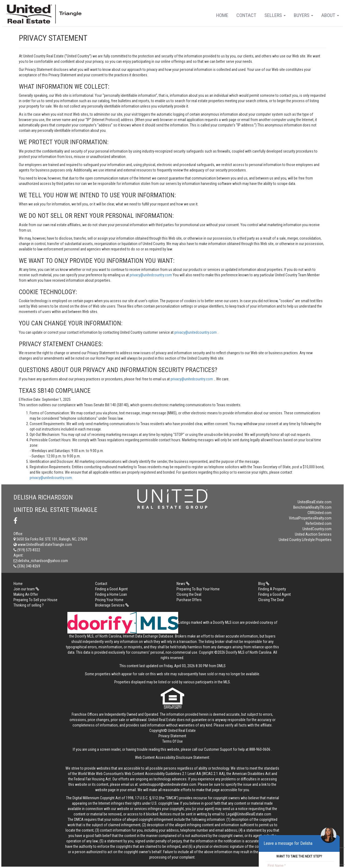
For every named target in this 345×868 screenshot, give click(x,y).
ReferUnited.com (319, 523)
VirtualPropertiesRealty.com (310, 518)
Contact (246, 15)
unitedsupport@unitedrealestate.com (168, 784)
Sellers (275, 15)
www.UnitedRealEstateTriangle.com (43, 545)
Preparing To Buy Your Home (198, 589)
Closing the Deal (189, 594)
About (330, 15)
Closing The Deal (271, 600)
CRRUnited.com (320, 513)
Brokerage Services (112, 605)
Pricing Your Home (109, 600)
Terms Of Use (172, 741)
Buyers (303, 15)
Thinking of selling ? (29, 605)
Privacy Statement (172, 736)
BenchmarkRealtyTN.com (312, 507)
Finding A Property (272, 589)
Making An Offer (26, 594)
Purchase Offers (189, 600)
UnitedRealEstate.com (315, 502)
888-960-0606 (260, 749)
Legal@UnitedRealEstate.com (249, 814)
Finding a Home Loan (111, 594)
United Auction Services (313, 534)
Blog (264, 584)
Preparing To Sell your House (35, 600)
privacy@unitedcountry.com (151, 275)
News (183, 584)
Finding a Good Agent (111, 589)
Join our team (26, 589)
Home (222, 15)
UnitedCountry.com (317, 529)
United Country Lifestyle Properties (305, 540)
